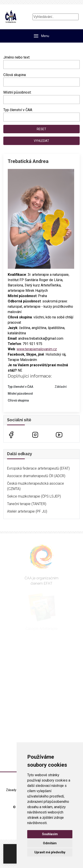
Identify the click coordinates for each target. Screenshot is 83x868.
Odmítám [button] (50, 843)
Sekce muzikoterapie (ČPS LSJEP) (34, 496)
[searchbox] (6, 81)
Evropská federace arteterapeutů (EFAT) (38, 468)
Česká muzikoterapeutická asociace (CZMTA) (36, 486)
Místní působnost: (17, 92)
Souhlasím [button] (50, 834)
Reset (41, 129)
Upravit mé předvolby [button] (50, 852)
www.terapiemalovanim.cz (37, 349)
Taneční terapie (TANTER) (27, 504)
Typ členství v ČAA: (18, 110)
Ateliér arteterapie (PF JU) (27, 511)
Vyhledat (41, 141)
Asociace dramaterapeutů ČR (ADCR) (36, 476)
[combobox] (41, 82)
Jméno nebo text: (17, 57)
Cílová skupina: (15, 75)
